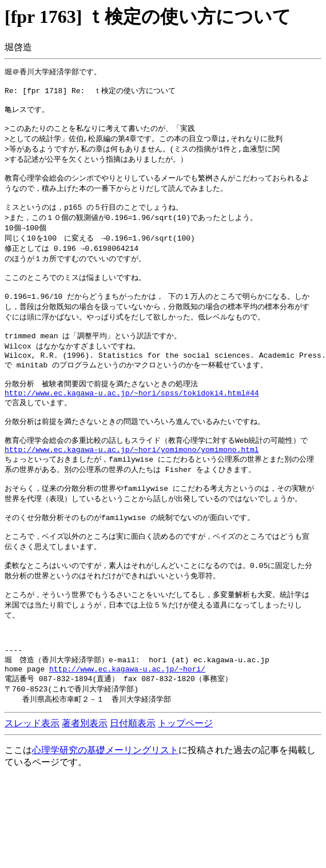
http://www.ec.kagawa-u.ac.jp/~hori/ (127, 732)
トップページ (185, 788)
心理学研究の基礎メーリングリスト (105, 815)
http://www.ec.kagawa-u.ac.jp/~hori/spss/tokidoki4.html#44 (132, 425)
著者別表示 (85, 788)
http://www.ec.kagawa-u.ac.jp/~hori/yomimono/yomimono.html (132, 488)
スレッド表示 (32, 788)
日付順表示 (133, 788)
